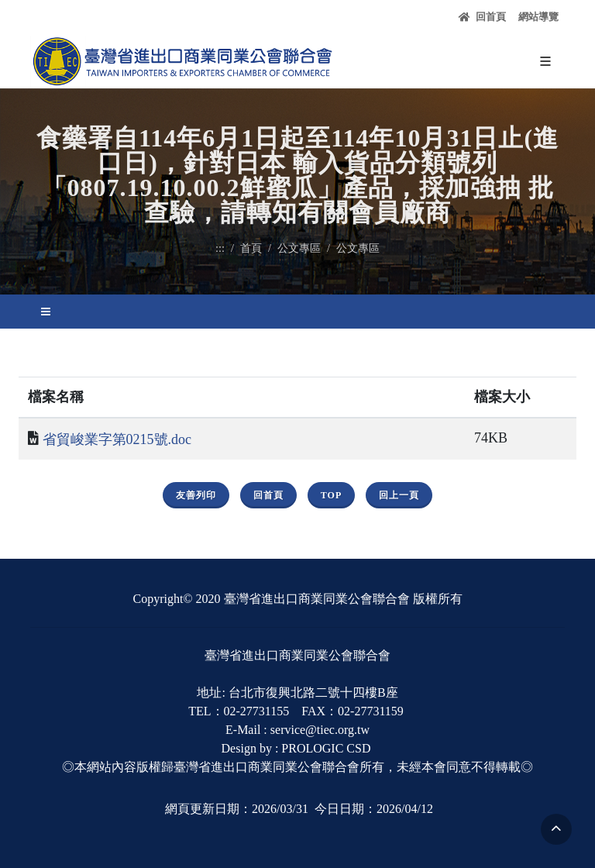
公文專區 (299, 248)
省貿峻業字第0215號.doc (117, 439)
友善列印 (196, 495)
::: (220, 248)
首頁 (251, 248)
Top (331, 495)
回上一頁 (399, 495)
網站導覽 (538, 17)
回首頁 (482, 17)
